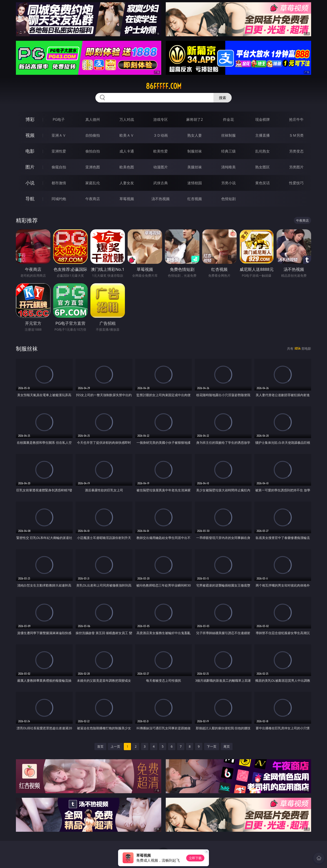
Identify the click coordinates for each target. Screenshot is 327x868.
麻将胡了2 (194, 119)
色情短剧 (228, 199)
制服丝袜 (195, 151)
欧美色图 (127, 167)
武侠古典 (161, 183)
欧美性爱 (161, 151)
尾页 (227, 746)
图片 (30, 167)
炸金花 (228, 119)
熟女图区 (263, 167)
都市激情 (59, 183)
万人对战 (127, 119)
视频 (30, 135)
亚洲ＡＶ (59, 135)
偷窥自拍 (59, 167)
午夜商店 (93, 199)
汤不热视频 (161, 199)
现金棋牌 (263, 119)
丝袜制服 (228, 135)
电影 (30, 151)
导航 (30, 199)
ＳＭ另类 (296, 135)
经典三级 (228, 151)
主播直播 (263, 135)
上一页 (115, 746)
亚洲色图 (93, 167)
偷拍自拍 (93, 151)
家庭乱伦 (93, 183)
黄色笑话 (263, 183)
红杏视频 (195, 199)
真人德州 (93, 119)
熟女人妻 (195, 135)
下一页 (212, 746)
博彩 (30, 119)
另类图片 (296, 167)
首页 (100, 746)
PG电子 (59, 119)
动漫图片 (161, 167)
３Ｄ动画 (161, 135)
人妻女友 (127, 183)
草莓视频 (127, 199)
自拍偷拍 (93, 135)
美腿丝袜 (195, 167)
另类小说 (228, 183)
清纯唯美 (228, 167)
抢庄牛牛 (296, 119)
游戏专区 (161, 119)
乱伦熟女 (263, 151)
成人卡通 (127, 151)
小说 (30, 183)
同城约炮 (59, 199)
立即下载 (195, 858)
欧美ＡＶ (127, 135)
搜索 (223, 98)
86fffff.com (164, 86)
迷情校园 (195, 183)
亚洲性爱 (59, 151)
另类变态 (296, 151)
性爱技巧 (296, 183)
